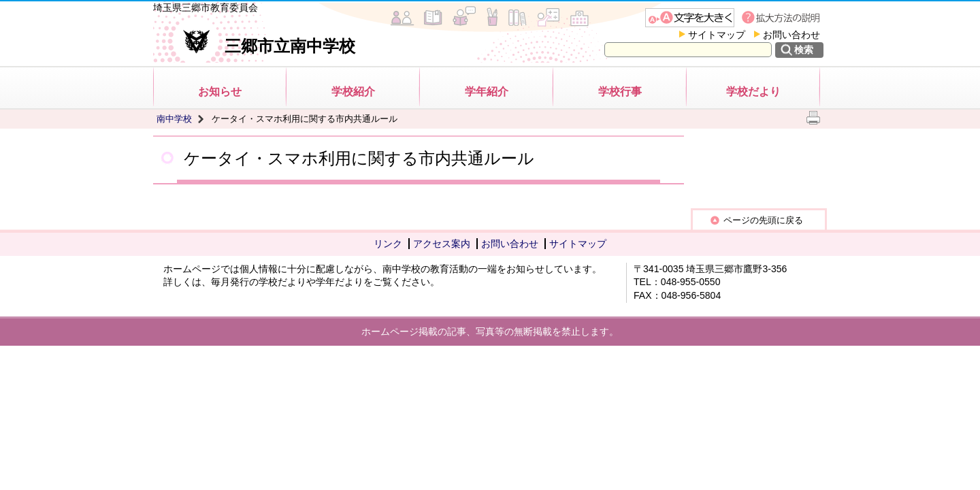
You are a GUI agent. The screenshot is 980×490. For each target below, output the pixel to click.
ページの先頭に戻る (763, 220)
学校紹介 (353, 92)
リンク (388, 244)
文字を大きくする (690, 18)
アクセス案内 (442, 244)
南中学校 (174, 119)
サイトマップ (717, 35)
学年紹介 (487, 92)
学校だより (753, 92)
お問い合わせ (791, 35)
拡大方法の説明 (782, 18)
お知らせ (220, 92)
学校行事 (620, 92)
